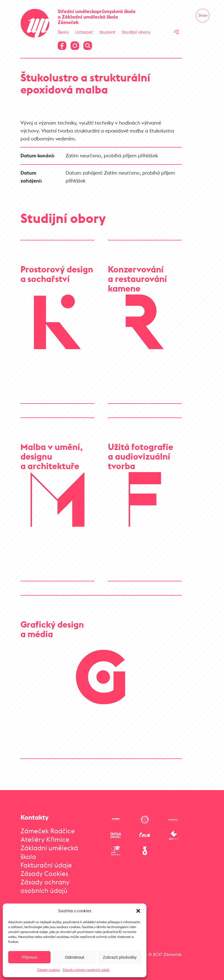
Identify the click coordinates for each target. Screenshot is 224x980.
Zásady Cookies (44, 873)
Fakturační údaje (46, 865)
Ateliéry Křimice (45, 839)
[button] (138, 911)
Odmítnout (75, 957)
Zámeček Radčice (48, 831)
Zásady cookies (48, 970)
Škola (63, 32)
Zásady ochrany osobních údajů (86, 970)
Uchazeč (84, 32)
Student (107, 32)
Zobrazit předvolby (120, 957)
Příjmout (30, 957)
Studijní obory (136, 32)
